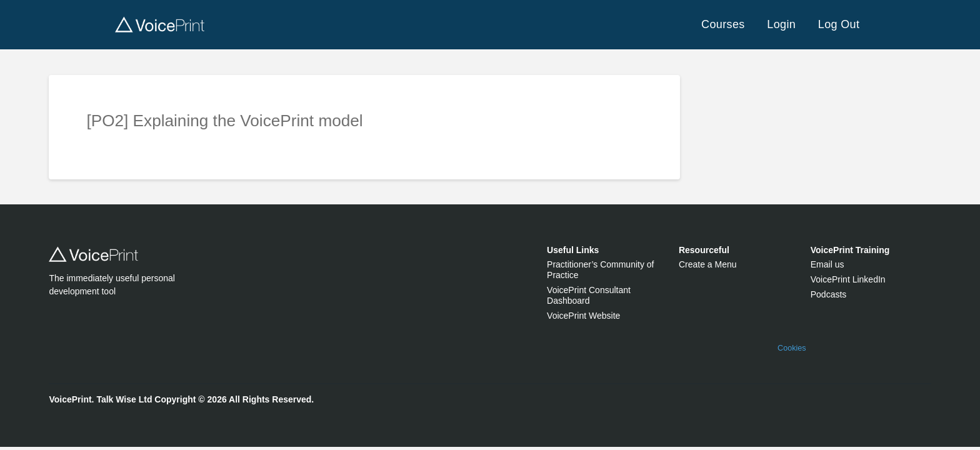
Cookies (792, 348)
